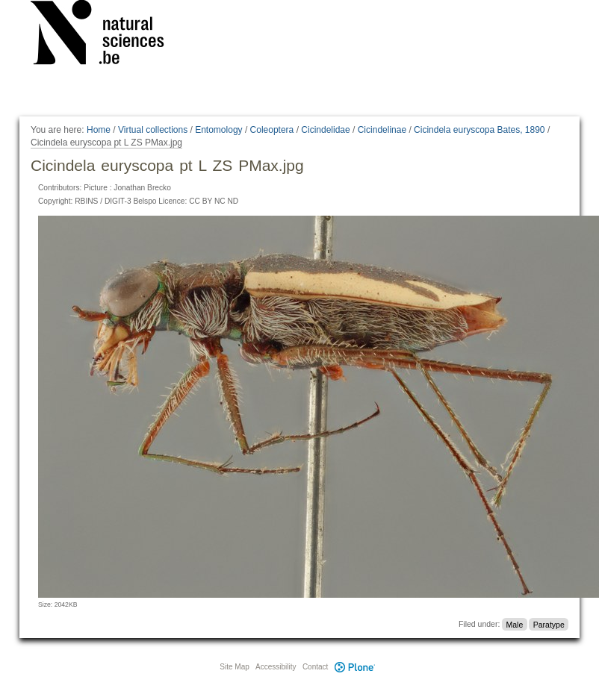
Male (515, 624)
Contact (315, 667)
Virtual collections (153, 130)
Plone (355, 667)
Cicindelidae (325, 130)
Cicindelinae (382, 130)
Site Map (234, 667)
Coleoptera (272, 130)
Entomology (218, 130)
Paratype (549, 624)
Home (99, 130)
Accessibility (276, 667)
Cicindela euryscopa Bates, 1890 (479, 130)
